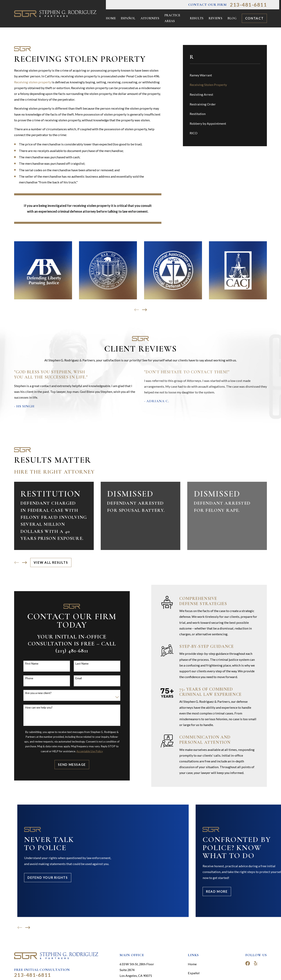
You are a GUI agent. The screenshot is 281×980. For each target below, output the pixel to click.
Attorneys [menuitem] (150, 18)
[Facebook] (248, 963)
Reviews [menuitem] (215, 18)
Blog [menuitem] (232, 18)
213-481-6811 (248, 5)
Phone (27, 678)
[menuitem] (225, 75)
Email (76, 678)
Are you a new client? (36, 693)
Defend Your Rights (48, 877)
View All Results (51, 562)
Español (194, 973)
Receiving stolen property (33, 82)
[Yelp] (256, 963)
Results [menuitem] (197, 18)
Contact (254, 18)
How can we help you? (37, 708)
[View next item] (144, 310)
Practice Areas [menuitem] (172, 18)
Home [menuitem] (111, 18)
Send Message (70, 764)
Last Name (80, 664)
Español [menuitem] (128, 18)
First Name (30, 664)
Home (192, 964)
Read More (217, 891)
